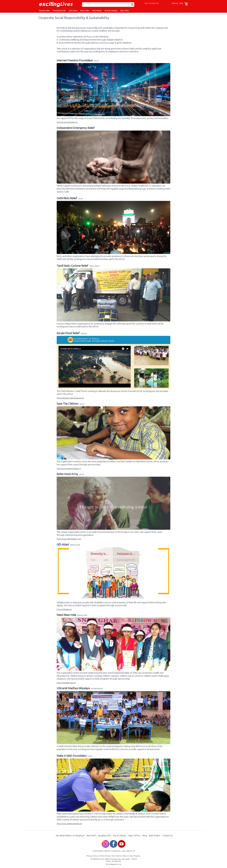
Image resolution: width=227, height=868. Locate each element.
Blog (145, 836)
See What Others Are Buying (70, 836)
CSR (123, 851)
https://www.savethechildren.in (69, 468)
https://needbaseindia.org (66, 683)
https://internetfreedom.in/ (67, 122)
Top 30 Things (119, 836)
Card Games (73, 11)
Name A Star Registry (132, 856)
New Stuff (91, 836)
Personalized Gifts (59, 11)
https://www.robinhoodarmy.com (69, 539)
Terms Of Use (105, 856)
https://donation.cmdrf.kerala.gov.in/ (70, 398)
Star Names (117, 856)
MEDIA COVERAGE (112, 851)
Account (175, 3)
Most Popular (97, 11)
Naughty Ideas (44, 11)
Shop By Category (111, 11)
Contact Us (168, 836)
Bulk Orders (155, 836)
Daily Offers (125, 11)
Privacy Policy (92, 856)
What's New (85, 11)
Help (181, 3)
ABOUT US (131, 851)
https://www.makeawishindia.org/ (69, 824)
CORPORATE (98, 851)
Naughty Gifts (104, 836)
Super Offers (134, 836)
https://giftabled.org (64, 609)
